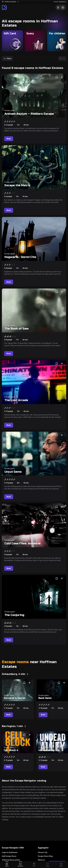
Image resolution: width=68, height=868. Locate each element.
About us (41, 860)
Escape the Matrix (17, 185)
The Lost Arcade (16, 400)
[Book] (9, 139)
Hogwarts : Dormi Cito (20, 257)
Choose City (43, 852)
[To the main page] (4, 7)
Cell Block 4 (11, 750)
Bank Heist (45, 698)
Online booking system (11, 860)
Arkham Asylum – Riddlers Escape (29, 114)
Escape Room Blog (45, 856)
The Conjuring (14, 615)
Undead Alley (46, 750)
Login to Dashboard (10, 852)
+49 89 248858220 (60, 2)
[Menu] (61, 7)
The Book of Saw (17, 329)
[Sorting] (62, 59)
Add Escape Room (9, 856)
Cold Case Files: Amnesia (22, 543)
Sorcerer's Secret (15, 698)
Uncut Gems (13, 472)
